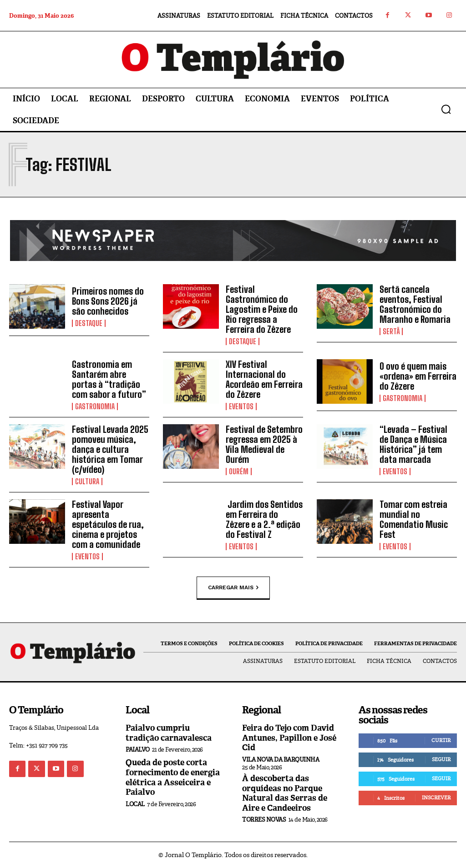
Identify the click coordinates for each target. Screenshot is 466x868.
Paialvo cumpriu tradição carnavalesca (169, 733)
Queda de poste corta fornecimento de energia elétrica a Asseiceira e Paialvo (173, 777)
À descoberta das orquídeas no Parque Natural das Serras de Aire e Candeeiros (285, 793)
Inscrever (436, 798)
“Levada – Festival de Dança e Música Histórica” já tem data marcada (413, 444)
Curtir (441, 740)
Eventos (241, 406)
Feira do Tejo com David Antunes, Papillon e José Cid (289, 738)
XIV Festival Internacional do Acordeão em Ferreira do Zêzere (264, 379)
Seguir (441, 759)
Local (135, 804)
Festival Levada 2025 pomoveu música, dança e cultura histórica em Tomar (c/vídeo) (110, 449)
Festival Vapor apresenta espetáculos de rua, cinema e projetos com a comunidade (108, 524)
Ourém (239, 472)
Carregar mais (233, 587)
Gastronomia (95, 406)
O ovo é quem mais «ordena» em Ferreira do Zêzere (418, 376)
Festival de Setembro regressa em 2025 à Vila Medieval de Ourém (264, 444)
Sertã (391, 331)
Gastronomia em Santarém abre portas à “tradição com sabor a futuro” (109, 379)
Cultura (87, 482)
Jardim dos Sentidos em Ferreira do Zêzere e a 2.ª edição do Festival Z (264, 519)
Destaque (89, 323)
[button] (446, 109)
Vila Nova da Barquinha (281, 760)
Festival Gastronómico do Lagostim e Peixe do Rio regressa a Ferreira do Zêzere (262, 309)
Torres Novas (264, 820)
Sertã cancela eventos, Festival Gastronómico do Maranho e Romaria (415, 304)
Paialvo (138, 750)
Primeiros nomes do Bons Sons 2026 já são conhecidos (108, 301)
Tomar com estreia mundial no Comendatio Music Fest (414, 519)
